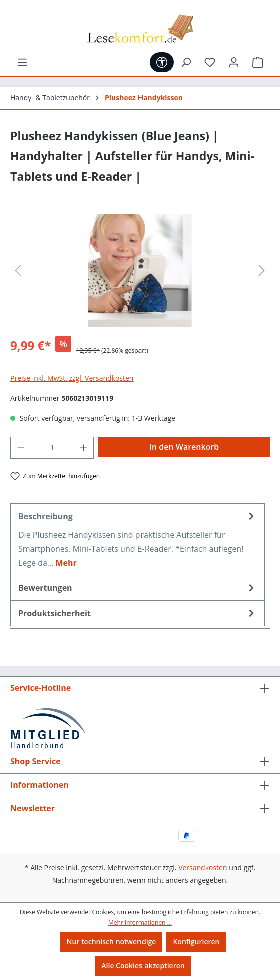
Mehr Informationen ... (140, 923)
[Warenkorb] (258, 62)
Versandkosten (202, 867)
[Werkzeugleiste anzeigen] (162, 62)
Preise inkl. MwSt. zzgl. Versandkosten (72, 378)
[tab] (137, 539)
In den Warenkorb (184, 447)
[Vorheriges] (18, 271)
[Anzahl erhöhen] (84, 448)
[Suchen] (186, 62)
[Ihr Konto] (234, 62)
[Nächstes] (262, 271)
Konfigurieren (196, 942)
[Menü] (22, 62)
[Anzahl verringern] (21, 448)
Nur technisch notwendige (111, 942)
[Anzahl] (52, 448)
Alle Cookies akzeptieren (143, 966)
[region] (140, 271)
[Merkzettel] (210, 62)
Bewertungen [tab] (137, 588)
